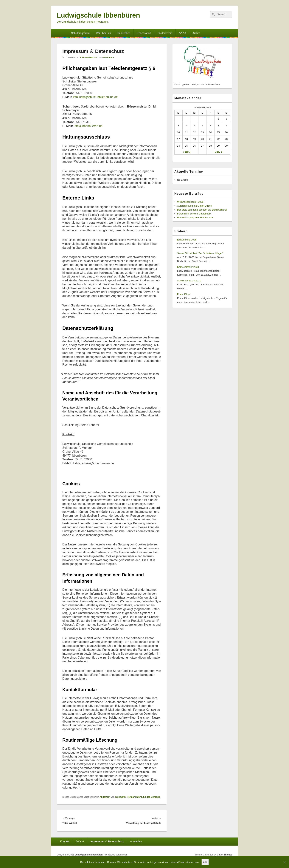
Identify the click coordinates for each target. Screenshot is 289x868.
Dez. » (218, 152)
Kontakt (65, 841)
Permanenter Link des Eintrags (143, 797)
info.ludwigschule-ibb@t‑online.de (96, 97)
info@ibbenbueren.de (88, 126)
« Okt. (186, 152)
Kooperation (144, 33)
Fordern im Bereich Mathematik (194, 214)
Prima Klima (184, 294)
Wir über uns (104, 33)
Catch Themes (225, 855)
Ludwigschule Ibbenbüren (98, 15)
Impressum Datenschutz (107, 841)
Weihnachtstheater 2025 (190, 202)
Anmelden (136, 841)
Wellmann (108, 58)
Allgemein (105, 797)
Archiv (196, 33)
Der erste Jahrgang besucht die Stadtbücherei (202, 210)
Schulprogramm (80, 33)
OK (205, 862)
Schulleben (124, 33)
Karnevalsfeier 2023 (188, 267)
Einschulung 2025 (187, 240)
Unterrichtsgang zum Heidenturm (195, 218)
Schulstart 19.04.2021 (189, 281)
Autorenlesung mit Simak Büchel (195, 206)
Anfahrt (80, 841)
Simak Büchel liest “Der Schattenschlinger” (200, 253)
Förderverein (165, 33)
